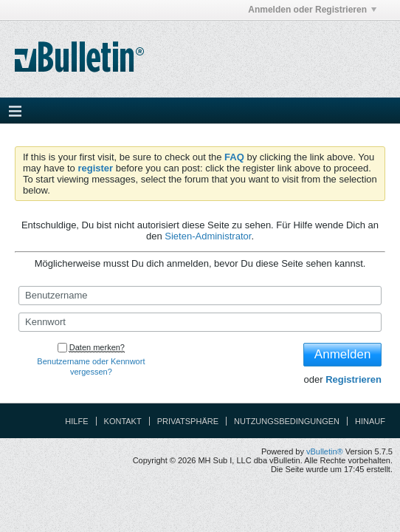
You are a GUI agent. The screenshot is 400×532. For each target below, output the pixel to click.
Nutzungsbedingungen (287, 421)
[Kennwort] (200, 322)
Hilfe (76, 421)
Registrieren (354, 379)
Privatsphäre (188, 421)
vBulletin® (325, 451)
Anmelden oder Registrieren (312, 10)
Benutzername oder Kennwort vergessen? (91, 366)
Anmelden (343, 354)
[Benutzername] (200, 296)
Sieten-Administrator (208, 236)
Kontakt (123, 421)
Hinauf (370, 421)
